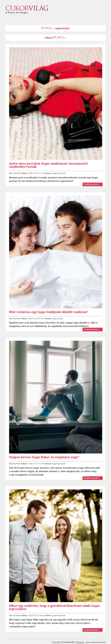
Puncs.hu (80, 642)
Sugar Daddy (57, 319)
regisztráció (55, 28)
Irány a (56, 38)
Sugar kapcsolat (58, 173)
